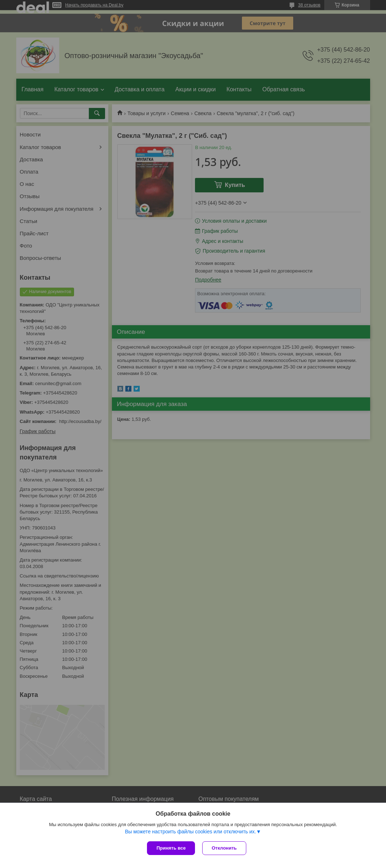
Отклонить (224, 848)
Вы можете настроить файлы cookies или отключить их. (190, 832)
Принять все (171, 848)
